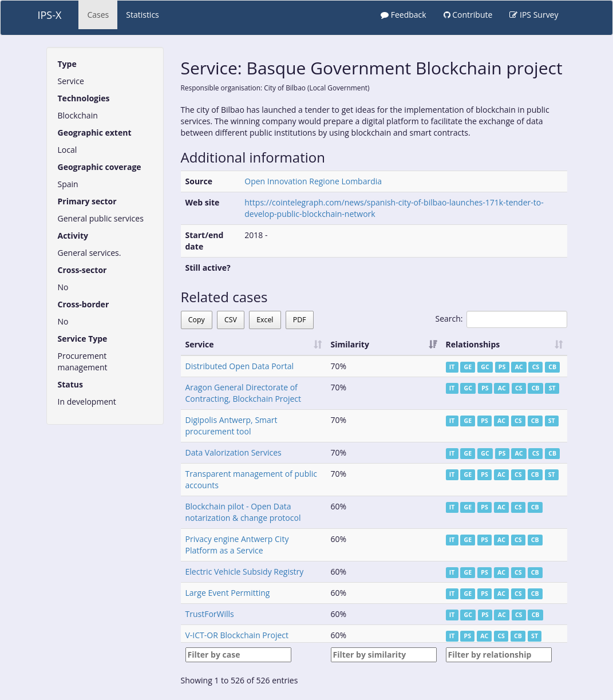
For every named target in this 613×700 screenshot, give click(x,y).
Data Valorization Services (234, 452)
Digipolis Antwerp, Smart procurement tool (232, 426)
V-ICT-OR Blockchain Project (237, 635)
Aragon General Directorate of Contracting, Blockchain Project (244, 393)
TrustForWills (210, 614)
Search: (501, 319)
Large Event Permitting (228, 593)
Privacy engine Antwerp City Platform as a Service (237, 545)
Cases (98, 15)
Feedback (404, 15)
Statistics (143, 15)
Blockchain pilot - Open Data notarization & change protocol (243, 512)
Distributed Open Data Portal (240, 366)
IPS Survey (534, 15)
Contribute (468, 15)
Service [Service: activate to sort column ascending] (200, 344)
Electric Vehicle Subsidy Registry (245, 572)
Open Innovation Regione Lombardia (313, 181)
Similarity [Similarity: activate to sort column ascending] (350, 344)
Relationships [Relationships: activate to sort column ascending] (473, 344)
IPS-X (50, 15)
